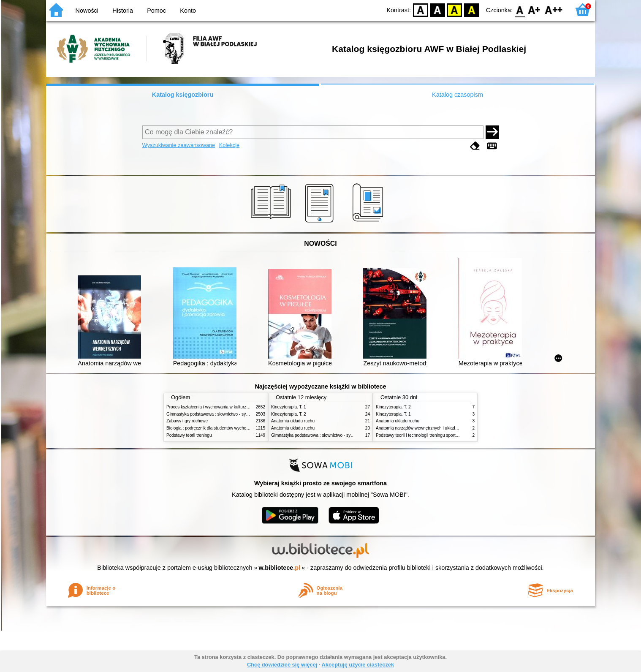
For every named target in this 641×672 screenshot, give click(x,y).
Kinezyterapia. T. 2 (289, 414)
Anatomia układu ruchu (293, 421)
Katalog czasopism (458, 95)
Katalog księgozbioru (183, 95)
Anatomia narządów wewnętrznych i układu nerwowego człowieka (438, 428)
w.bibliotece (280, 568)
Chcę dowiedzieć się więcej (282, 665)
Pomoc (156, 11)
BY (471, 10)
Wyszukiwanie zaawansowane (179, 145)
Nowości (87, 11)
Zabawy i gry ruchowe (187, 421)
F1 (534, 10)
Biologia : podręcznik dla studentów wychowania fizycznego (223, 428)
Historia (123, 11)
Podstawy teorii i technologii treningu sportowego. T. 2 (426, 435)
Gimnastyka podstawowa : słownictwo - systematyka (216, 414)
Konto (188, 11)
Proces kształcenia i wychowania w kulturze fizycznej (216, 407)
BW (437, 10)
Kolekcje (229, 145)
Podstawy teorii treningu (189, 435)
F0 (520, 10)
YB (455, 10)
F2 (554, 10)
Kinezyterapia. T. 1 (289, 407)
